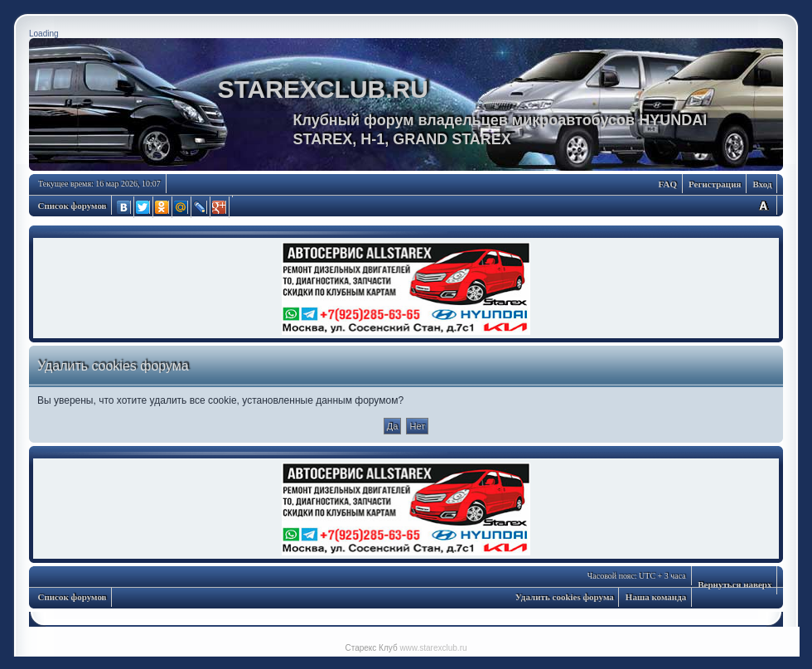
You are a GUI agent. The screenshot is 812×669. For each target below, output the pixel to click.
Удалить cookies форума (565, 597)
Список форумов (72, 206)
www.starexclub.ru (433, 648)
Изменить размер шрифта (763, 205)
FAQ (668, 184)
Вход (762, 184)
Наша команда (656, 597)
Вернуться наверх (735, 584)
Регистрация (715, 184)
